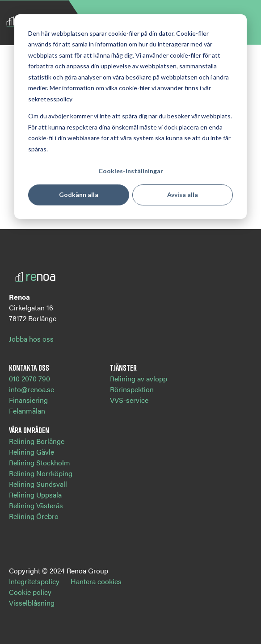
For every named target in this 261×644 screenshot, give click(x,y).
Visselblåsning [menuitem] (32, 603)
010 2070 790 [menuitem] (29, 378)
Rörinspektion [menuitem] (132, 389)
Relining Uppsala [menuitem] (35, 495)
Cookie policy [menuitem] (30, 592)
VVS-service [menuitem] (129, 400)
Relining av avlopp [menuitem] (139, 378)
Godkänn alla (79, 194)
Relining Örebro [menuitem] (34, 516)
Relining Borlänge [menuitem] (37, 441)
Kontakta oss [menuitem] (29, 368)
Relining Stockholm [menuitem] (40, 462)
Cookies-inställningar (131, 171)
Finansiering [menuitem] (28, 400)
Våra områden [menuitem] (29, 430)
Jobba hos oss (31, 339)
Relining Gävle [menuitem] (32, 452)
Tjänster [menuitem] (123, 368)
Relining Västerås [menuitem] (36, 505)
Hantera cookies (96, 581)
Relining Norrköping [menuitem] (41, 473)
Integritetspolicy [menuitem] (34, 581)
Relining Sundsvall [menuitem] (38, 484)
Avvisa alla (183, 194)
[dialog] (130, 117)
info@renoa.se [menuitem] (32, 389)
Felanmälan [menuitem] (27, 411)
